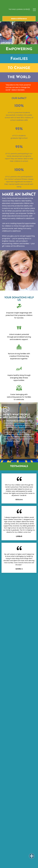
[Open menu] (34, 10)
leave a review (20, 437)
